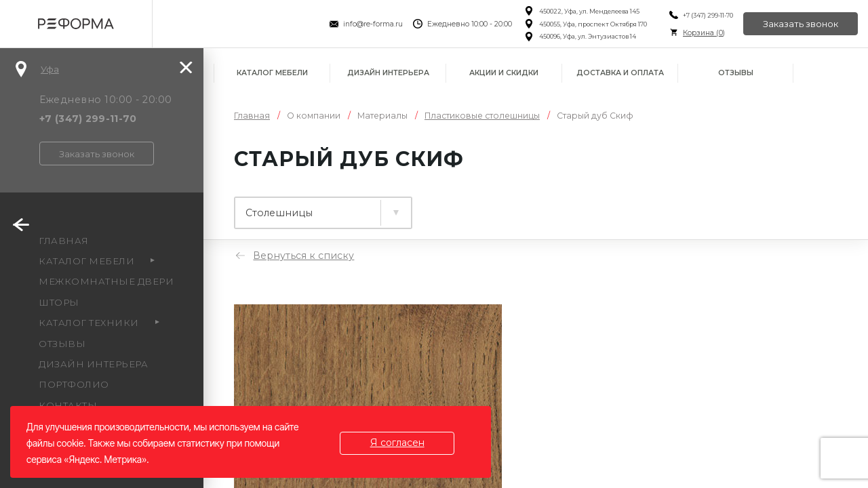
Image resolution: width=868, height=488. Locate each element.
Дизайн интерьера (388, 73)
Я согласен (397, 443)
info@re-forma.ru (373, 24)
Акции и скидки (504, 73)
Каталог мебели (272, 73)
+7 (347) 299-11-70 (707, 15)
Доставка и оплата (620, 73)
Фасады (579, 207)
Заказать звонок (801, 24)
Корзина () (703, 33)
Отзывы (736, 73)
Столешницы (471, 207)
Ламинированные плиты (312, 207)
